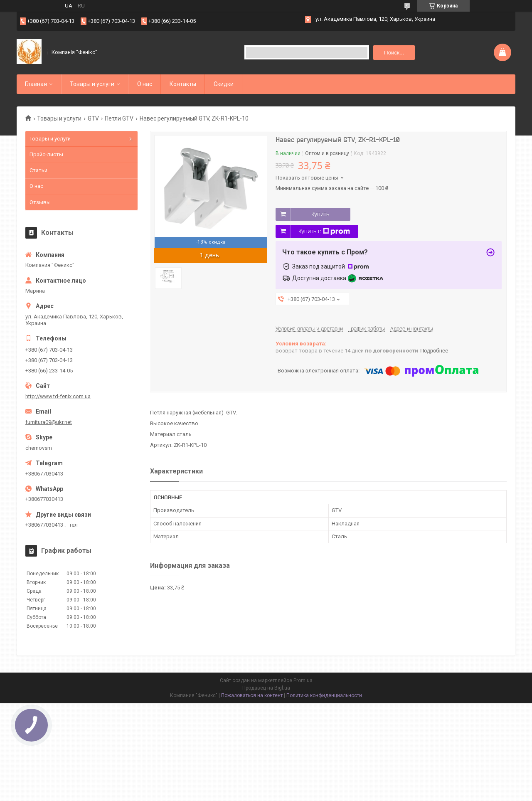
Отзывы (40, 202)
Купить (320, 214)
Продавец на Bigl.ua (266, 688)
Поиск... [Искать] (394, 53)
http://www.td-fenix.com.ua (58, 396)
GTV (93, 118)
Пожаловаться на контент (252, 695)
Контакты (183, 84)
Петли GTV (119, 118)
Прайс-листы (46, 154)
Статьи (38, 170)
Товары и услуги (92, 84)
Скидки (224, 84)
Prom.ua (303, 680)
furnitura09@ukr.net (49, 422)
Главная (36, 84)
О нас (145, 84)
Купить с (324, 232)
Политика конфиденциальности (324, 695)
